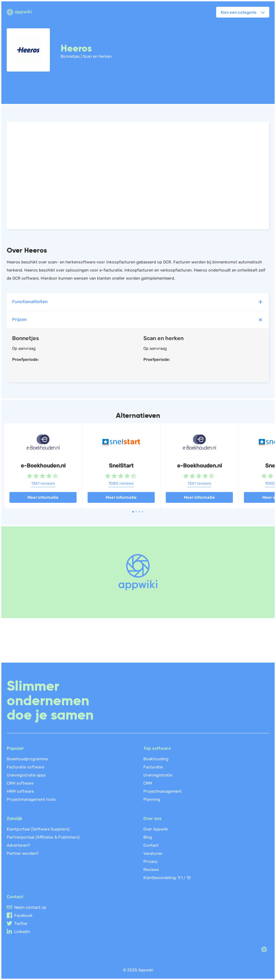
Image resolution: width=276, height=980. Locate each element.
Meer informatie (43, 497)
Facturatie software (25, 767)
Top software (157, 748)
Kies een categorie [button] (239, 12)
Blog (148, 837)
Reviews (151, 870)
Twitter (21, 924)
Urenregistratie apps (26, 775)
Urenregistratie (158, 775)
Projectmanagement (163, 791)
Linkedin (22, 932)
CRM (148, 783)
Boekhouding (156, 759)
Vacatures (153, 853)
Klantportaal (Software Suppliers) (38, 829)
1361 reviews (43, 483)
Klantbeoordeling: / (167, 878)
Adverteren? (18, 845)
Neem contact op (30, 907)
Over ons (153, 818)
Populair (15, 748)
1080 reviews (121, 483)
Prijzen (139, 320)
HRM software (20, 791)
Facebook (23, 915)
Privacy (150, 862)
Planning (152, 799)
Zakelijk (15, 818)
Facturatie (153, 767)
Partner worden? (23, 853)
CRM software (20, 783)
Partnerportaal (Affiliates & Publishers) (43, 837)
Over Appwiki (156, 829)
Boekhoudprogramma (27, 759)
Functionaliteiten (138, 302)
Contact (151, 845)
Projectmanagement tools (31, 799)
